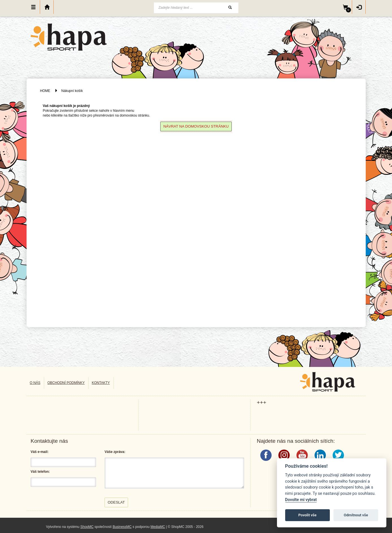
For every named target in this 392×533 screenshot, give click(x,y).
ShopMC (87, 527)
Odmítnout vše (356, 515)
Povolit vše (307, 515)
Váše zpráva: (115, 452)
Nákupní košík (72, 91)
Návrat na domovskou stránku (196, 126)
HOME (45, 91)
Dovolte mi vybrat (301, 500)
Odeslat (116, 502)
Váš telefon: (40, 472)
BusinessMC (122, 527)
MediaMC (158, 527)
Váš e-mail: (39, 452)
